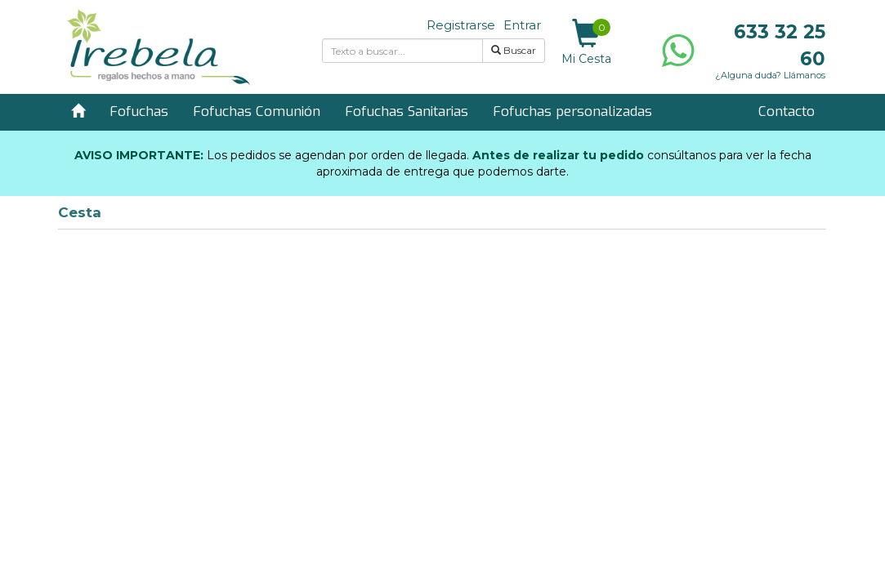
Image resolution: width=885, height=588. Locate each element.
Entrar (522, 25)
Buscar (514, 50)
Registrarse (461, 25)
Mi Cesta (586, 42)
